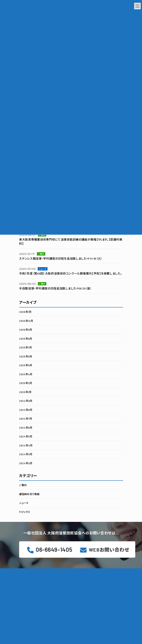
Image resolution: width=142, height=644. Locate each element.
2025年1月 (25, 392)
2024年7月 (26, 419)
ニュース (24, 503)
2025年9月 (26, 330)
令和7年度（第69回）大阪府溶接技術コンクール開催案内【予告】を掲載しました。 (71, 273)
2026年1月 (25, 312)
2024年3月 (26, 454)
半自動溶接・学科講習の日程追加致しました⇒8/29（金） (56, 288)
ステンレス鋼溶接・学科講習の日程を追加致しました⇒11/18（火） (61, 258)
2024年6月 (26, 427)
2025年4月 (26, 374)
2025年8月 (26, 338)
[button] (105, 549)
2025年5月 (26, 365)
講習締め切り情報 (29, 494)
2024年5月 (26, 436)
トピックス (25, 512)
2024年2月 (26, 463)
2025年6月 (26, 356)
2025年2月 (26, 383)
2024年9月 (26, 401)
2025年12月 (26, 321)
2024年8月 (26, 410)
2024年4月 (26, 445)
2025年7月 (26, 347)
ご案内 (23, 485)
